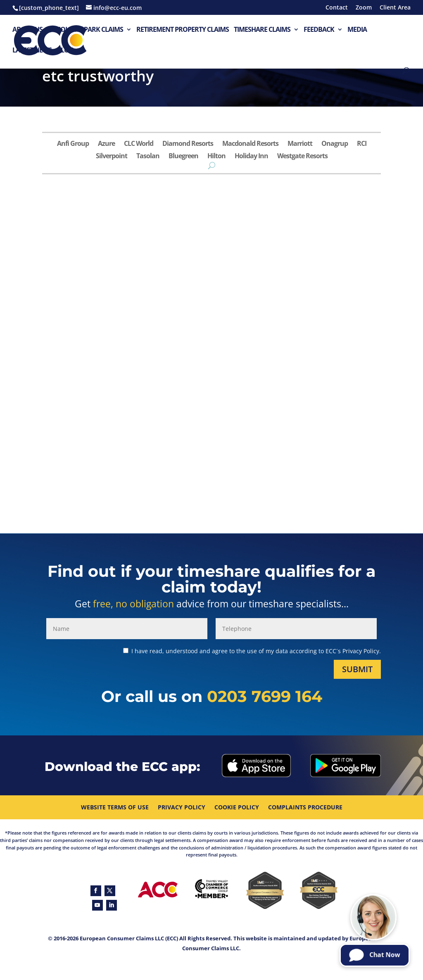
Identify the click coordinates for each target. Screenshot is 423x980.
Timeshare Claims (262, 30)
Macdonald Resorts (250, 144)
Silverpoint (112, 157)
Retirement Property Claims (183, 30)
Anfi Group (73, 144)
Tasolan (148, 157)
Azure (106, 144)
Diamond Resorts (188, 144)
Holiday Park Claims (89, 30)
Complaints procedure (305, 808)
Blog (65, 51)
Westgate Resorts (302, 157)
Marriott (300, 144)
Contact (337, 8)
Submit (357, 669)
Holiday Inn (251, 157)
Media (357, 30)
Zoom (364, 8)
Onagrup (335, 144)
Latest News (32, 51)
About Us (27, 30)
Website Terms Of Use (115, 808)
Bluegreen (183, 157)
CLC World (139, 144)
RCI (362, 144)
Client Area (395, 8)
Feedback (319, 30)
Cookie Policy (237, 808)
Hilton (216, 157)
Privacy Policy (182, 808)
